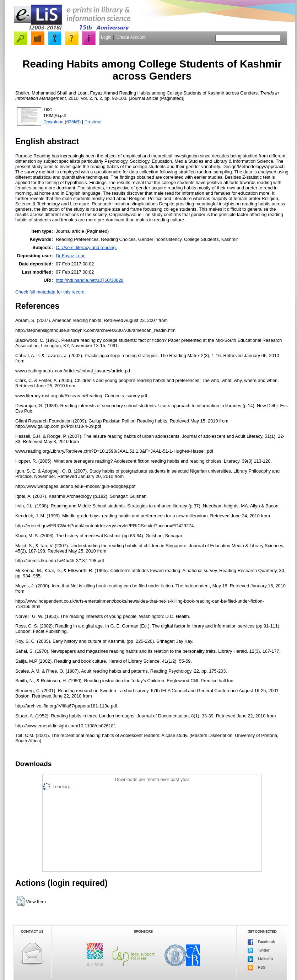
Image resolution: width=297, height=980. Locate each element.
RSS (256, 968)
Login (106, 37)
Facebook (261, 942)
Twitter (259, 951)
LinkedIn (260, 959)
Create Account (131, 37)
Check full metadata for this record (50, 292)
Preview (93, 122)
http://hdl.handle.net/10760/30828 (90, 280)
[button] (20, 901)
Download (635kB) (62, 122)
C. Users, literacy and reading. (86, 247)
